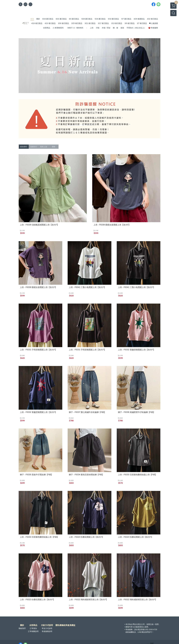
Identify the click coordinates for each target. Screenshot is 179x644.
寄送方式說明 (47, 628)
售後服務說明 (47, 631)
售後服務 (129, 629)
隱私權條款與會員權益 (65, 625)
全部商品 (33, 625)
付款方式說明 (47, 625)
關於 (22, 625)
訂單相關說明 (33, 631)
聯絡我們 (22, 628)
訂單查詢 (33, 628)
